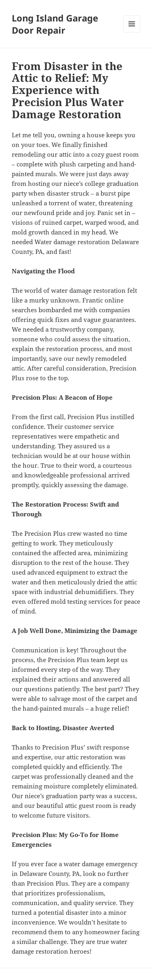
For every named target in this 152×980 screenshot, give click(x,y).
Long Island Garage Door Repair (55, 24)
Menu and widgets (132, 32)
